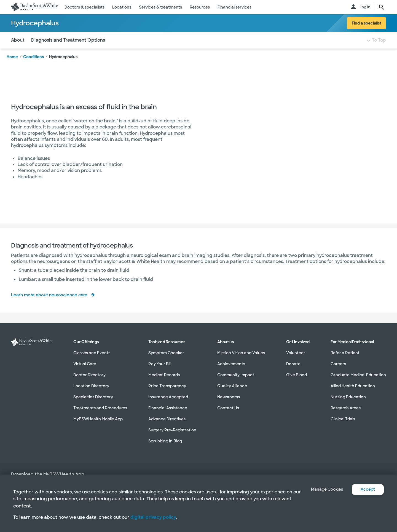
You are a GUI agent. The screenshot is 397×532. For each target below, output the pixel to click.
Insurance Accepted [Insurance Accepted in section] (168, 401)
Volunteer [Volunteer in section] (296, 357)
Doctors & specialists (85, 7)
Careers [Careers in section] (338, 368)
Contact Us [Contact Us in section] (228, 412)
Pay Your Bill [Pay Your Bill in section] (160, 368)
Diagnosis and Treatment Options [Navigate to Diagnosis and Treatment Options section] (68, 51)
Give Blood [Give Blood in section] (297, 379)
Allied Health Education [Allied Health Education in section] (353, 390)
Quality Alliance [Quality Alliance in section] (232, 390)
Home (12, 68)
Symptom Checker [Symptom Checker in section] (166, 357)
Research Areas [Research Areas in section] (346, 412)
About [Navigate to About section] (18, 51)
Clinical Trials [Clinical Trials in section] (343, 423)
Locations (122, 7)
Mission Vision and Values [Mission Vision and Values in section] (241, 357)
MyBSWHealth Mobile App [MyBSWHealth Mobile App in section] (98, 423)
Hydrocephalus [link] (63, 68)
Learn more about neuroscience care (52, 306)
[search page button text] (382, 7)
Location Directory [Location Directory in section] (91, 390)
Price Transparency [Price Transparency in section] (167, 390)
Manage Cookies (323, 489)
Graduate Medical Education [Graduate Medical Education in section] (358, 379)
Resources (200, 7)
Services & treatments (160, 7)
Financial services (234, 7)
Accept (367, 489)
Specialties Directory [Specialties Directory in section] (93, 401)
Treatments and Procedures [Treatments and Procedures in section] (100, 412)
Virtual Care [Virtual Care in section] (85, 368)
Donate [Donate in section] (293, 368)
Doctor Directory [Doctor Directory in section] (89, 379)
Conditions (33, 68)
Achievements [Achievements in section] (231, 368)
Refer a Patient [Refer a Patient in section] (345, 357)
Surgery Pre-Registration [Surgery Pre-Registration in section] (172, 434)
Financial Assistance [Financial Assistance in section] (168, 412)
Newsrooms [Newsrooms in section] (229, 401)
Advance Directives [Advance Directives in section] (167, 423)
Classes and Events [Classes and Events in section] (92, 357)
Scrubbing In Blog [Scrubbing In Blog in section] (165, 445)
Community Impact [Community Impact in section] (236, 379)
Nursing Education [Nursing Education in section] (348, 401)
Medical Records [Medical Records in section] (164, 379)
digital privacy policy (153, 517)
